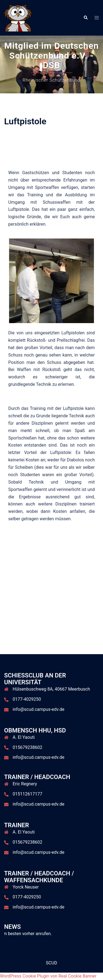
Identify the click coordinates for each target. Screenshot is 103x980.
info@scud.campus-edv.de (38, 709)
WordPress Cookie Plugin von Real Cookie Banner (48, 976)
